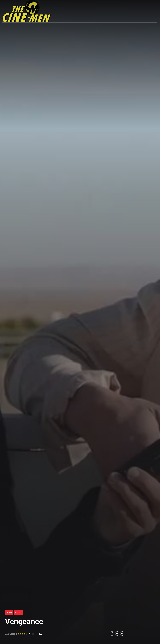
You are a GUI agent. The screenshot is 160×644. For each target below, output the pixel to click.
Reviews (18, 613)
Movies (9, 613)
